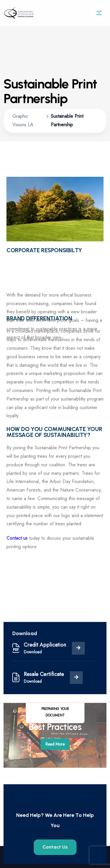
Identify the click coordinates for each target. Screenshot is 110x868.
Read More (55, 755)
